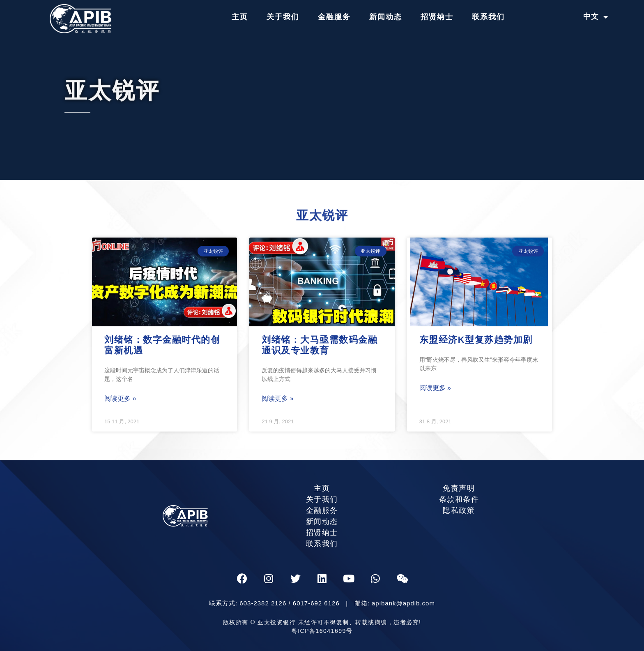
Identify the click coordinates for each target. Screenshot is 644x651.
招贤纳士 (437, 17)
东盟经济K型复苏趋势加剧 (476, 340)
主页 (240, 17)
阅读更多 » (120, 398)
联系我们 (488, 17)
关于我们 (283, 17)
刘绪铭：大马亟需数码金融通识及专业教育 (320, 345)
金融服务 (334, 17)
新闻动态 (386, 17)
